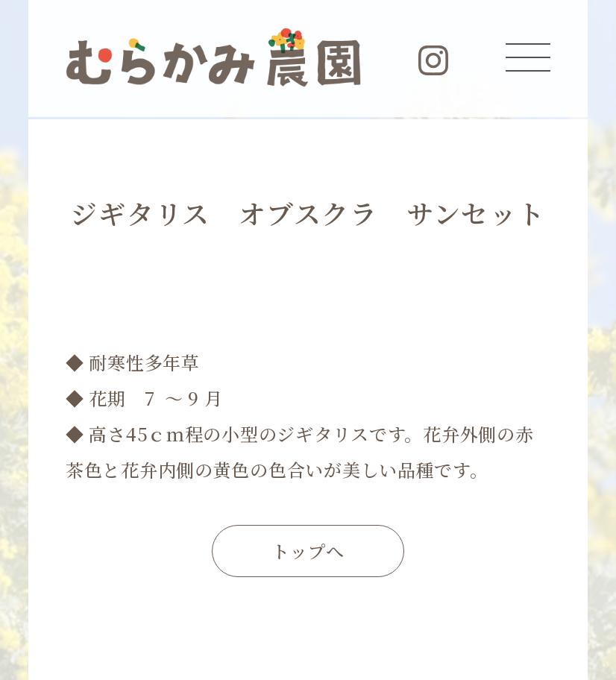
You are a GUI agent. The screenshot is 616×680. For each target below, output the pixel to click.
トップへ (308, 551)
